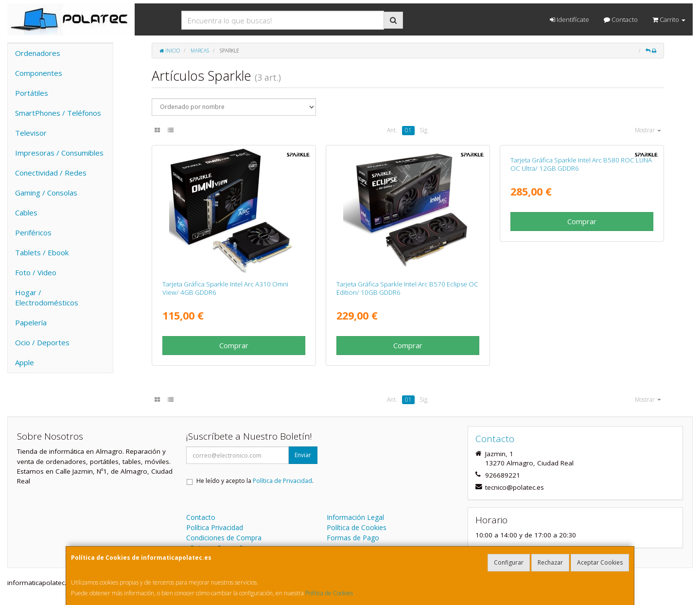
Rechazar (550, 562)
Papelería (31, 322)
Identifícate (569, 19)
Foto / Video (36, 272)
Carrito (669, 19)
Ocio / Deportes (42, 342)
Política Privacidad (215, 527)
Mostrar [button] (648, 130)
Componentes (39, 73)
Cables (26, 213)
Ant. (392, 130)
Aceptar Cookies (600, 562)
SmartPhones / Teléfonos (58, 113)
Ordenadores (38, 53)
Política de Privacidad (282, 481)
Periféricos (33, 232)
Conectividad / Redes (51, 173)
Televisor (31, 133)
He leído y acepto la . (255, 481)
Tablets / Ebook (42, 252)
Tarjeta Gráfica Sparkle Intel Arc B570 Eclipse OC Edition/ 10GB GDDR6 (407, 288)
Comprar (234, 345)
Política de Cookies (329, 593)
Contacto (621, 19)
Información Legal (355, 517)
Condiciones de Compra (224, 538)
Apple (25, 362)
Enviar (303, 455)
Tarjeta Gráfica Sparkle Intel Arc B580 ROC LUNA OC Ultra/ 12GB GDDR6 (581, 288)
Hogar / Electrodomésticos (47, 297)
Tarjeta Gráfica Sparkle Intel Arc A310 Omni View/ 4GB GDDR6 (225, 288)
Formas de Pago (353, 538)
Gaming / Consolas (46, 193)
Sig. (424, 130)
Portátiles (32, 93)
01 (408, 130)
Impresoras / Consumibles (59, 153)
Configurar (509, 562)
